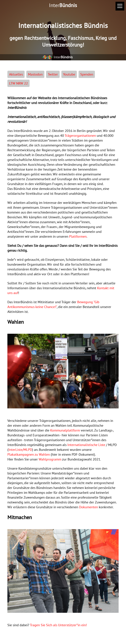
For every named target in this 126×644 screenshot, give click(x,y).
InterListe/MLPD (20, 450)
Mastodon (35, 74)
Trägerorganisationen (80, 136)
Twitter (53, 74)
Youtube (69, 74)
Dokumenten (89, 507)
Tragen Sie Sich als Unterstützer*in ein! (58, 625)
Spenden (87, 74)
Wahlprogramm (50, 459)
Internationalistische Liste (86, 445)
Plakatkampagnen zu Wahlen (29, 454)
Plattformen (78, 236)
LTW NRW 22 (18, 83)
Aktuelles (16, 74)
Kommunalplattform (65, 430)
